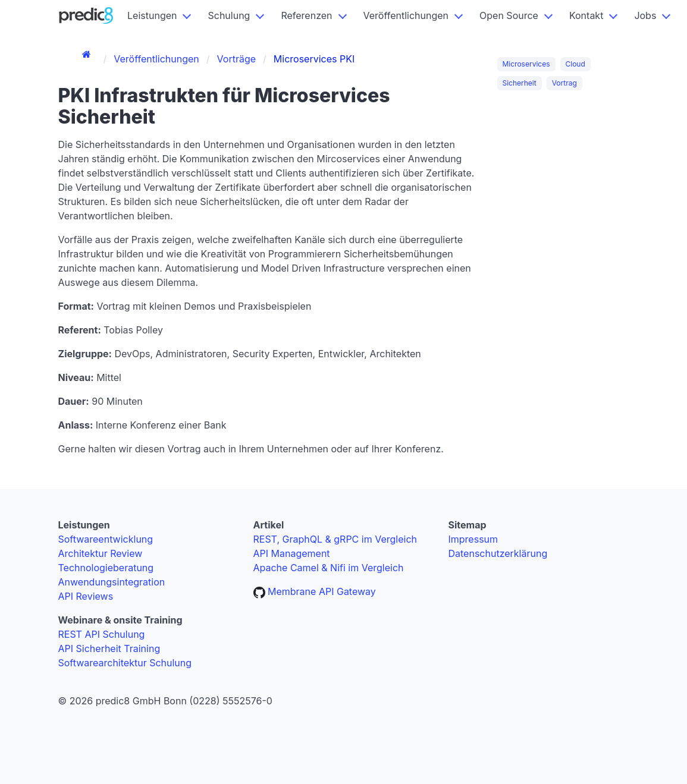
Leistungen (152, 15)
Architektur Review (101, 553)
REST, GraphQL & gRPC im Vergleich (335, 539)
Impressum (473, 539)
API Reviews (86, 596)
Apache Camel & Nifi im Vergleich (329, 568)
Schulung (229, 15)
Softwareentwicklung (106, 539)
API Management (292, 553)
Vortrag (564, 83)
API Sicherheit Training (109, 648)
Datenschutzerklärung (498, 553)
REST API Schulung (102, 634)
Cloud (575, 64)
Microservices (526, 64)
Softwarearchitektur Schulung (125, 663)
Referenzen (306, 15)
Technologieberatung (106, 568)
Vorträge (236, 59)
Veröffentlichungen (406, 15)
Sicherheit (520, 83)
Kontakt (586, 15)
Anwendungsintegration (112, 582)
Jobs (645, 15)
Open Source (509, 15)
